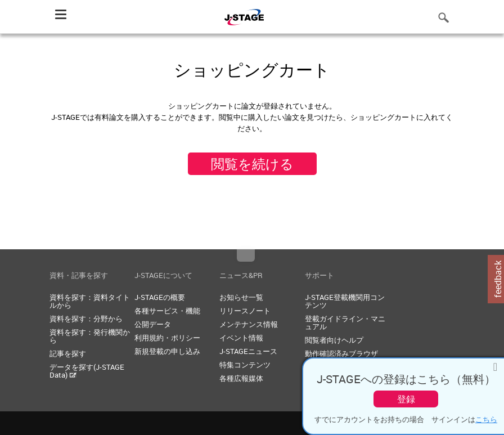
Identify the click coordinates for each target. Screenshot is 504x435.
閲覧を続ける (252, 164)
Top (246, 255)
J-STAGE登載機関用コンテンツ (345, 301)
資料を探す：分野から (86, 319)
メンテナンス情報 (249, 324)
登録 (406, 399)
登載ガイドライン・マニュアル (345, 322)
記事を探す (68, 353)
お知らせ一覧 (241, 297)
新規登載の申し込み (167, 351)
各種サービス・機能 (167, 311)
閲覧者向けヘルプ (334, 340)
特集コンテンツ (245, 365)
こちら (486, 419)
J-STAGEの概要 (160, 297)
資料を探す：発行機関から (90, 336)
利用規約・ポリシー (167, 338)
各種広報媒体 (241, 378)
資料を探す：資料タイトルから (90, 301)
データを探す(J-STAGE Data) (87, 371)
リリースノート (245, 311)
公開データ (153, 324)
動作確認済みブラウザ (341, 353)
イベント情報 (241, 338)
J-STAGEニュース (248, 351)
